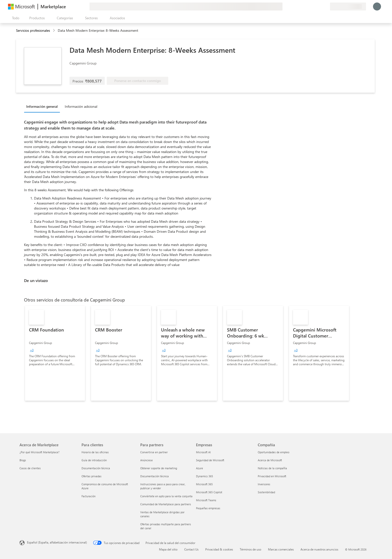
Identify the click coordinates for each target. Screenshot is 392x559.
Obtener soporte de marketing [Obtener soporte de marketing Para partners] (159, 468)
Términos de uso (250, 549)
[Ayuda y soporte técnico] (314, 6)
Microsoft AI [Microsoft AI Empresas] (203, 452)
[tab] (43, 106)
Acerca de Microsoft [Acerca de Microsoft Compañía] (270, 460)
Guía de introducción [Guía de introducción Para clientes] (94, 460)
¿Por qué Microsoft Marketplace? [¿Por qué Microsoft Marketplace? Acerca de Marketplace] (39, 452)
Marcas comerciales (281, 549)
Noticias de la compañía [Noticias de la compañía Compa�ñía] (272, 468)
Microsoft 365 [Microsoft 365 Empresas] (204, 484)
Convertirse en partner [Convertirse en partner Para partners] (154, 452)
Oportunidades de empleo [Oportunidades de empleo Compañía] (273, 452)
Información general (42, 106)
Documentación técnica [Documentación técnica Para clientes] (96, 468)
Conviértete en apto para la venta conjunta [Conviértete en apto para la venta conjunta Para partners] (166, 496)
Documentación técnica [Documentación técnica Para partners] (154, 476)
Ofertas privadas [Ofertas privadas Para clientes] (91, 476)
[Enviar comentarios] (308, 6)
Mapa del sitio (168, 549)
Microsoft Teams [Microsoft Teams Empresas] (206, 500)
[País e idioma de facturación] (348, 6)
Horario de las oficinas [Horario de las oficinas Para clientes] (95, 452)
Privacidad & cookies (219, 549)
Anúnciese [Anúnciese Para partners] (146, 460)
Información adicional (81, 106)
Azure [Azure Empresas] (199, 468)
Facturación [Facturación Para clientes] (88, 496)
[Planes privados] (326, 6)
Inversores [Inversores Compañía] (264, 484)
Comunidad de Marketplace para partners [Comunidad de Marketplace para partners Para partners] (166, 504)
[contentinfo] (54, 31)
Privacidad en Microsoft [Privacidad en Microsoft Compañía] (272, 476)
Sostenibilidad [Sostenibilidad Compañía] (266, 492)
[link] (55, 353)
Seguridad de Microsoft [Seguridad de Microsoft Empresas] (210, 460)
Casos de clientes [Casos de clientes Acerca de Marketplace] (30, 468)
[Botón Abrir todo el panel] (15, 18)
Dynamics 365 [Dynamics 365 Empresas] (204, 476)
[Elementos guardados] (320, 6)
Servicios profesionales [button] (33, 30)
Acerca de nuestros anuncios (319, 549)
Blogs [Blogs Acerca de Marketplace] (23, 460)
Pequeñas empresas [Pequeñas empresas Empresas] (208, 508)
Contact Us (191, 549)
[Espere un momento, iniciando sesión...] (377, 6)
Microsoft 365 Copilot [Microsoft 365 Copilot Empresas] (209, 492)
